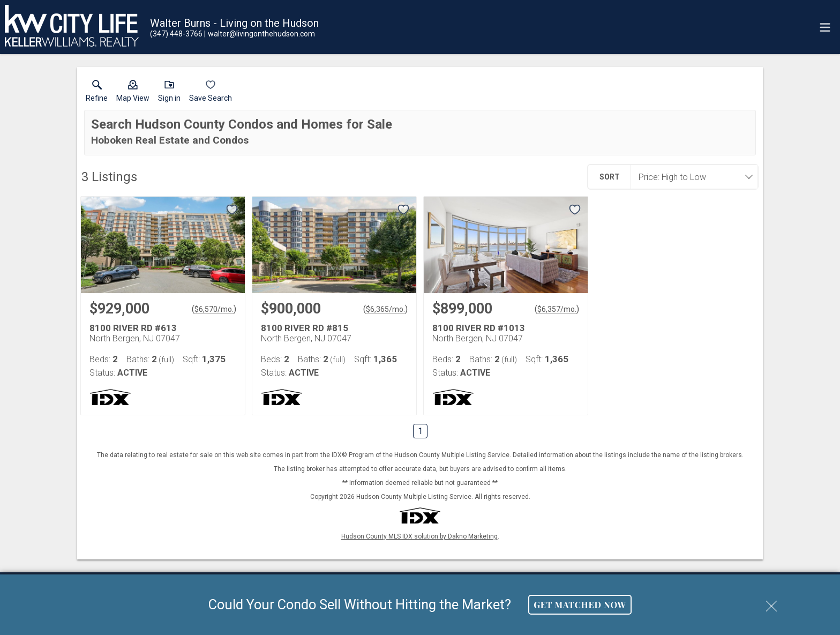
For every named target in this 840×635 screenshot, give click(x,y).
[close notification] (771, 602)
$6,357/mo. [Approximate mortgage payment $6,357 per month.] (557, 309)
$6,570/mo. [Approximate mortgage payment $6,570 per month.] (214, 309)
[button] (133, 93)
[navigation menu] (825, 27)
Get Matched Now (580, 605)
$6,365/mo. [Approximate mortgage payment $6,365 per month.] (385, 309)
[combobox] (691, 177)
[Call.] (176, 34)
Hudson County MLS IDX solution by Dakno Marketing (419, 536)
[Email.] (260, 34)
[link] (97, 93)
